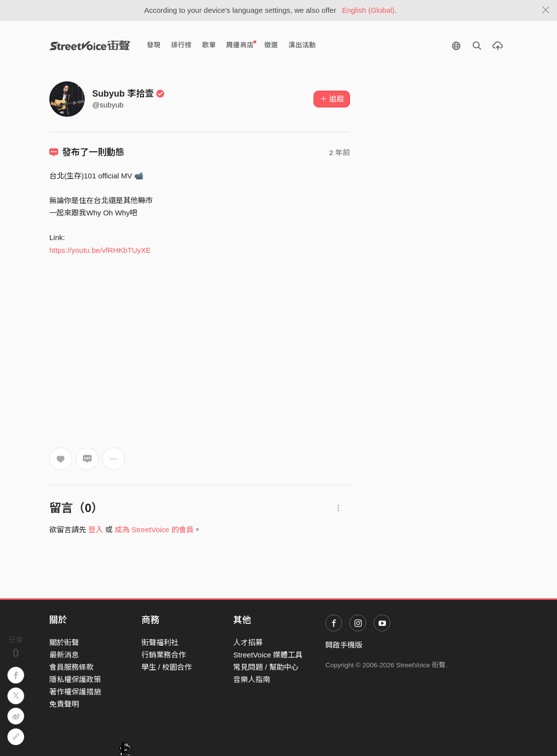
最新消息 (64, 655)
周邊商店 (241, 45)
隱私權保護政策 (75, 679)
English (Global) (368, 10)
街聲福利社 (160, 642)
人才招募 (248, 642)
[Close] (546, 10)
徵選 (271, 45)
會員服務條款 (71, 667)
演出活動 (302, 45)
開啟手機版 (344, 645)
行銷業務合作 (164, 655)
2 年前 (339, 153)
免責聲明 (64, 704)
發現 (154, 45)
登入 (96, 530)
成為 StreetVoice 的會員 (154, 530)
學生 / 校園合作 (167, 667)
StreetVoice (90, 45)
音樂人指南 (252, 679)
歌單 (209, 45)
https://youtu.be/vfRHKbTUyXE (100, 250)
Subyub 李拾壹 (128, 94)
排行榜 (181, 45)
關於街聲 (64, 642)
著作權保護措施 (75, 692)
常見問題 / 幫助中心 (266, 667)
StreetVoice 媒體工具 (268, 655)
